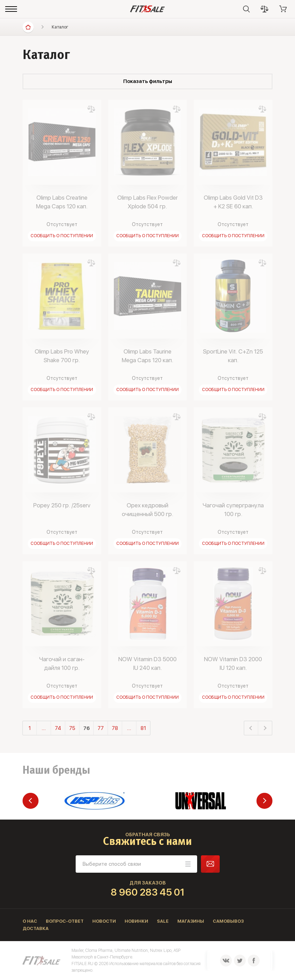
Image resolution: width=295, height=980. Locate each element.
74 (58, 728)
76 (87, 728)
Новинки (136, 921)
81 (143, 728)
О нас (30, 921)
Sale (163, 921)
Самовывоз (228, 921)
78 (115, 728)
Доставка (36, 928)
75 (72, 728)
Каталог (60, 27)
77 (101, 728)
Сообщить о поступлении (62, 236)
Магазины (191, 921)
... (44, 728)
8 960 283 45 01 (148, 892)
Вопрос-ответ (65, 921)
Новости (104, 921)
